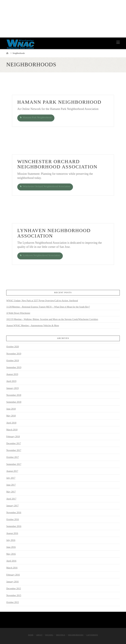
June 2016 (11, 547)
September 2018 (14, 402)
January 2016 (12, 581)
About (39, 635)
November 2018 (14, 395)
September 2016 (14, 526)
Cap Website (92, 635)
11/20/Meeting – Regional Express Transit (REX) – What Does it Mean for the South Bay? (48, 307)
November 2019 (14, 353)
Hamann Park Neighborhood (36, 118)
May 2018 (11, 416)
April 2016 (11, 561)
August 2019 (12, 374)
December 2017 (14, 443)
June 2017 (11, 485)
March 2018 (12, 429)
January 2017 (12, 505)
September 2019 (14, 367)
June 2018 (11, 409)
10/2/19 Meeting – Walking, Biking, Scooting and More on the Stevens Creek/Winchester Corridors (52, 319)
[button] (118, 42)
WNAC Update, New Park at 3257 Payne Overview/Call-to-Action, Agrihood (42, 300)
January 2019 (12, 388)
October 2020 (13, 346)
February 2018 (13, 436)
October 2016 (13, 519)
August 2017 (12, 471)
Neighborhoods (76, 635)
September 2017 (14, 464)
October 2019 (13, 360)
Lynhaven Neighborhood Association (40, 255)
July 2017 (11, 478)
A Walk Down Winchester (18, 313)
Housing (49, 635)
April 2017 (11, 498)
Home (31, 635)
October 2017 (13, 457)
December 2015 (14, 588)
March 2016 (12, 568)
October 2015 (13, 602)
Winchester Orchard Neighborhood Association (46, 186)
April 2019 (11, 381)
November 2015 (14, 595)
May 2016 (11, 554)
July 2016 (11, 540)
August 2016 (12, 533)
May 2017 (11, 492)
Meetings (61, 635)
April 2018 (11, 422)
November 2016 (14, 512)
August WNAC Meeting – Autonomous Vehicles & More (33, 325)
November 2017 (14, 450)
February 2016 (13, 574)
